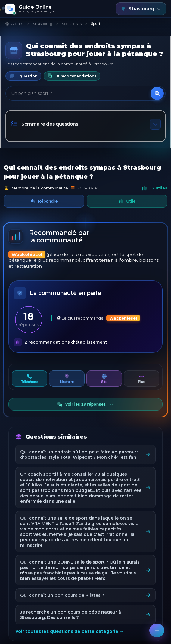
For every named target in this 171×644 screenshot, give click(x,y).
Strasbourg (43, 24)
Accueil (14, 24)
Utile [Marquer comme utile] (127, 201)
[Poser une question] (157, 630)
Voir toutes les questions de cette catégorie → (70, 631)
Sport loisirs (72, 24)
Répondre (44, 201)
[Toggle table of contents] (155, 124)
